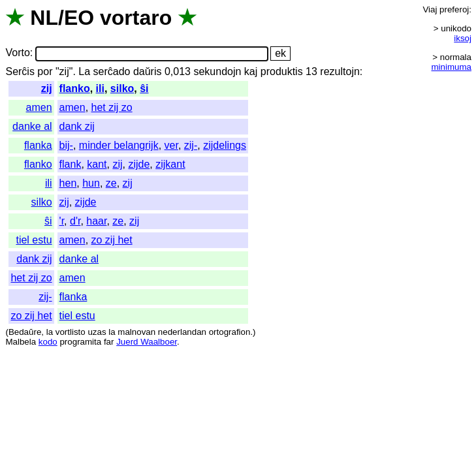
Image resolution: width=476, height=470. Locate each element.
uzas (97, 332)
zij (47, 88)
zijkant (170, 164)
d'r (75, 221)
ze (111, 183)
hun (91, 183)
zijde (139, 164)
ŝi (144, 88)
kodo (48, 342)
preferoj (454, 9)
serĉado (112, 71)
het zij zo (112, 107)
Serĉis (20, 71)
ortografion (230, 332)
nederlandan (182, 332)
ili (100, 88)
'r (62, 221)
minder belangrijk (119, 145)
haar (96, 221)
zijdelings (225, 145)
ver (171, 145)
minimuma (452, 67)
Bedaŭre (25, 332)
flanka (38, 145)
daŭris (148, 71)
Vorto (17, 53)
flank (71, 164)
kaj (251, 71)
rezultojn (340, 71)
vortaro (136, 18)
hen (68, 183)
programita (80, 342)
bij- (66, 145)
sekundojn (217, 71)
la (50, 332)
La (84, 71)
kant (97, 164)
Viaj (430, 9)
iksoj (463, 38)
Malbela (21, 342)
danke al (32, 126)
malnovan (136, 332)
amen (39, 107)
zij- (191, 145)
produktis (282, 71)
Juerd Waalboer (147, 342)
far (109, 342)
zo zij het (112, 240)
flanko (75, 88)
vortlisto (71, 332)
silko (122, 88)
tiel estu (34, 240)
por (45, 71)
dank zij (77, 126)
